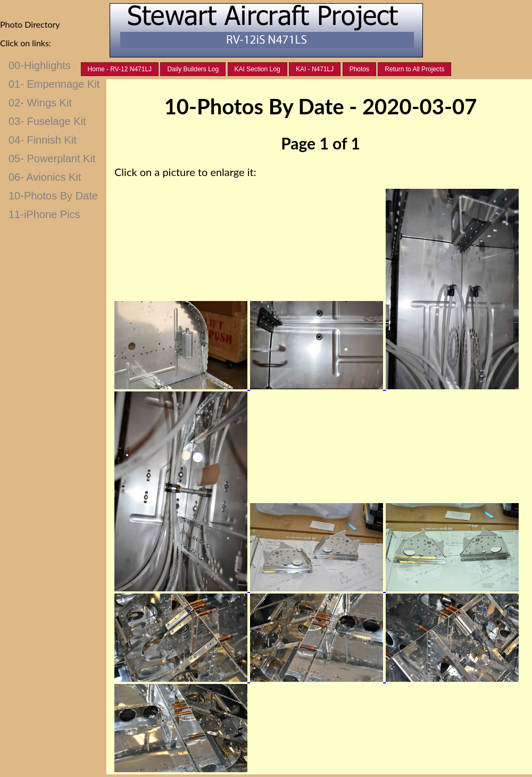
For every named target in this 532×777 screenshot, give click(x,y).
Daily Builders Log (193, 69)
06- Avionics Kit (45, 177)
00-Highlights (40, 65)
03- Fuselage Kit (47, 121)
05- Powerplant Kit (52, 158)
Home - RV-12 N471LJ (120, 69)
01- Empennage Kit (54, 84)
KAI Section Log (257, 69)
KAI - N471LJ (315, 69)
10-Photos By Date (53, 196)
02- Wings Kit (40, 103)
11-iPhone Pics (44, 214)
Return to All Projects (414, 69)
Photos (359, 69)
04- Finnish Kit (43, 140)
